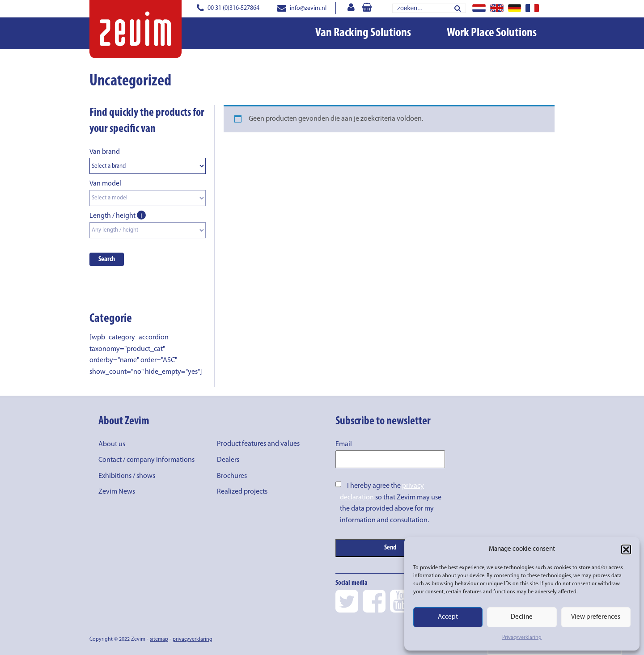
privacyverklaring (193, 639)
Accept (448, 617)
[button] (626, 549)
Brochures (232, 476)
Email (344, 444)
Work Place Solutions (492, 33)
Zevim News (117, 492)
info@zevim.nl (302, 8)
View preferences (596, 617)
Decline (522, 617)
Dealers (228, 460)
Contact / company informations (146, 460)
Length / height (118, 216)
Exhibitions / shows (127, 476)
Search (107, 259)
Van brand (105, 152)
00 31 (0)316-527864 (228, 8)
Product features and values (258, 444)
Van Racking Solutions (363, 33)
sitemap (159, 639)
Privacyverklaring (522, 638)
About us (112, 444)
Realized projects (242, 492)
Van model (105, 184)
